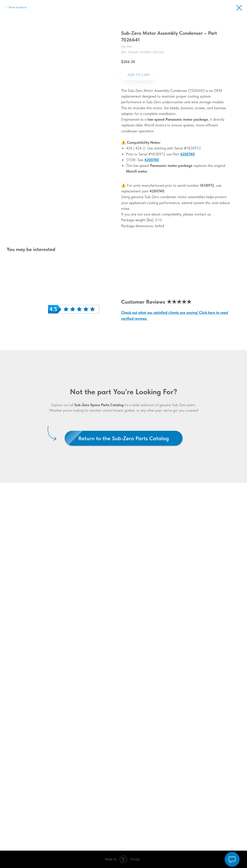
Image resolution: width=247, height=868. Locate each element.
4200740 (187, 154)
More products (18, 7)
